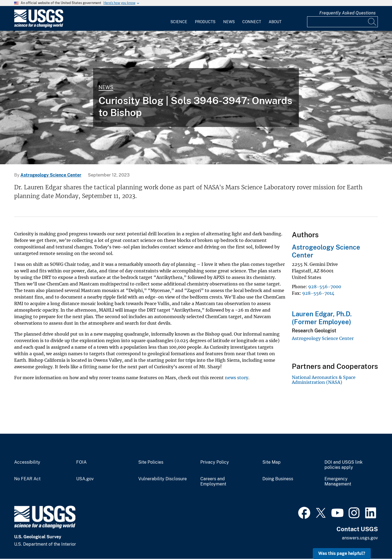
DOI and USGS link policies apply (344, 465)
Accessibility (27, 462)
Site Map (272, 462)
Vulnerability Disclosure (163, 479)
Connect (252, 22)
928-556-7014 (318, 293)
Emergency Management (338, 481)
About (275, 22)
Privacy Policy (215, 462)
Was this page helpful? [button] (342, 553)
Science (179, 22)
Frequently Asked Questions (347, 13)
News (229, 22)
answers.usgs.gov (360, 538)
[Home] (39, 26)
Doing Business (278, 479)
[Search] (372, 22)
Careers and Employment (213, 481)
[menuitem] (179, 19)
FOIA (81, 462)
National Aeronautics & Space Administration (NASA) (324, 380)
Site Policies (151, 462)
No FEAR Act (27, 479)
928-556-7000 (325, 287)
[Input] (342, 22)
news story (237, 378)
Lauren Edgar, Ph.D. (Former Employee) (322, 318)
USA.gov (85, 479)
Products (205, 22)
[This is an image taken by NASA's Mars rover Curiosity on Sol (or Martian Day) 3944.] (196, 98)
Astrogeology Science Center (51, 175)
